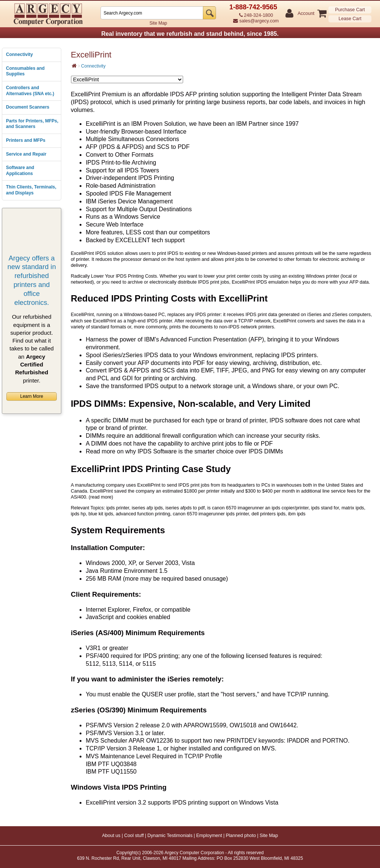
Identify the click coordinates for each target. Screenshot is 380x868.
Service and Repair (26, 154)
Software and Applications (20, 171)
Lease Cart (350, 19)
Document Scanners (28, 107)
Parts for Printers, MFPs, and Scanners (32, 124)
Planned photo (241, 836)
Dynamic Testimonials (170, 836)
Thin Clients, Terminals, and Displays (31, 190)
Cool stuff (134, 836)
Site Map (158, 23)
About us (111, 836)
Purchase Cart (350, 10)
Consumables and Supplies (25, 71)
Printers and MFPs (26, 140)
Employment (209, 836)
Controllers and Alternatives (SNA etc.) (30, 91)
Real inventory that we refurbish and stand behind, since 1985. (190, 34)
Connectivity (19, 54)
